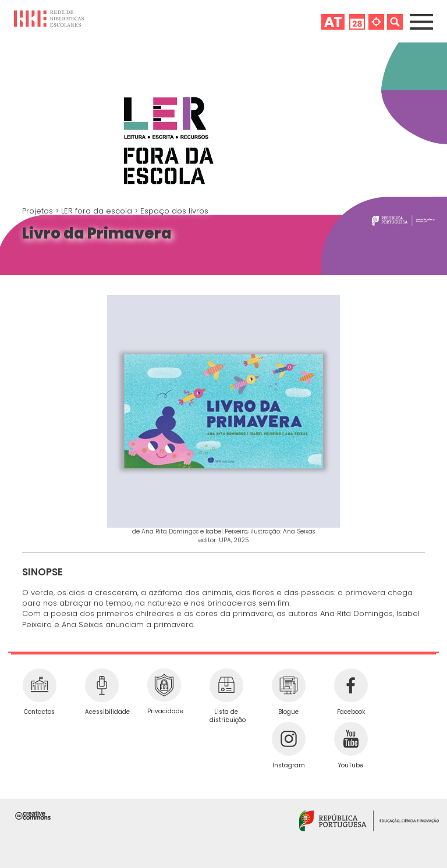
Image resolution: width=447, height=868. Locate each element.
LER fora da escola (98, 211)
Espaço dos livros (174, 211)
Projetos (39, 211)
